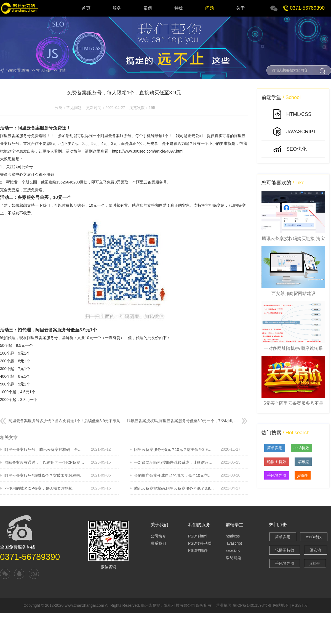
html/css (233, 536)
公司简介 (158, 536)
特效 (179, 8)
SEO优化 (297, 149)
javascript (234, 543)
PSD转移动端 (200, 543)
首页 (86, 8)
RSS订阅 (300, 605)
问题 (210, 8)
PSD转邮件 (198, 550)
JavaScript (301, 132)
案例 (148, 8)
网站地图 (281, 605)
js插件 (303, 475)
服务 (117, 8)
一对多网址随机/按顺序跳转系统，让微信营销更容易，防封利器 (174, 462)
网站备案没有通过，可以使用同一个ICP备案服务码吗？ (44, 462)
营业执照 (224, 605)
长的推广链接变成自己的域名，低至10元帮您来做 (174, 475)
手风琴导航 (277, 475)
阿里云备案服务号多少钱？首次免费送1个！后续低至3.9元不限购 (64, 421)
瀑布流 (303, 462)
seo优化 (233, 550)
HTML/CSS (299, 114)
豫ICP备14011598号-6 (252, 605)
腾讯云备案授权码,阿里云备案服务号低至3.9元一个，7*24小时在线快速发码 (183, 421)
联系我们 (158, 543)
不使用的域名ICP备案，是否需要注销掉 (38, 488)
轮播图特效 (277, 462)
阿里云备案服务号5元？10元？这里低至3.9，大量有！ (174, 449)
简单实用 (275, 448)
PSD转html (198, 536)
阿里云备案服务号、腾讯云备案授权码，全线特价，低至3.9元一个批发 (44, 449)
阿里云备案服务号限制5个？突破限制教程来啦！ (44, 475)
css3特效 (301, 448)
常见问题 (44, 70)
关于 (241, 8)
